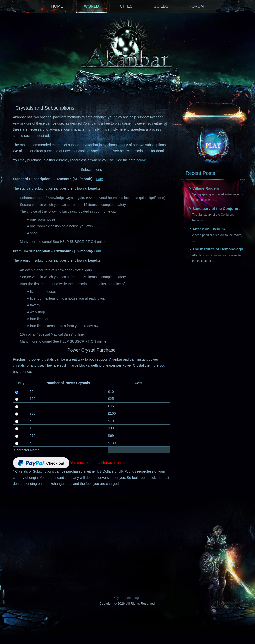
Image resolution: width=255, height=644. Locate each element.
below (141, 160)
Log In (138, 598)
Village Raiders (206, 188)
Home (57, 6)
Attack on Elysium (209, 229)
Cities (126, 6)
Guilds (161, 6)
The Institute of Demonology (218, 249)
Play (116, 598)
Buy (100, 179)
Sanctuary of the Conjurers (217, 209)
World (91, 6)
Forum (197, 6)
